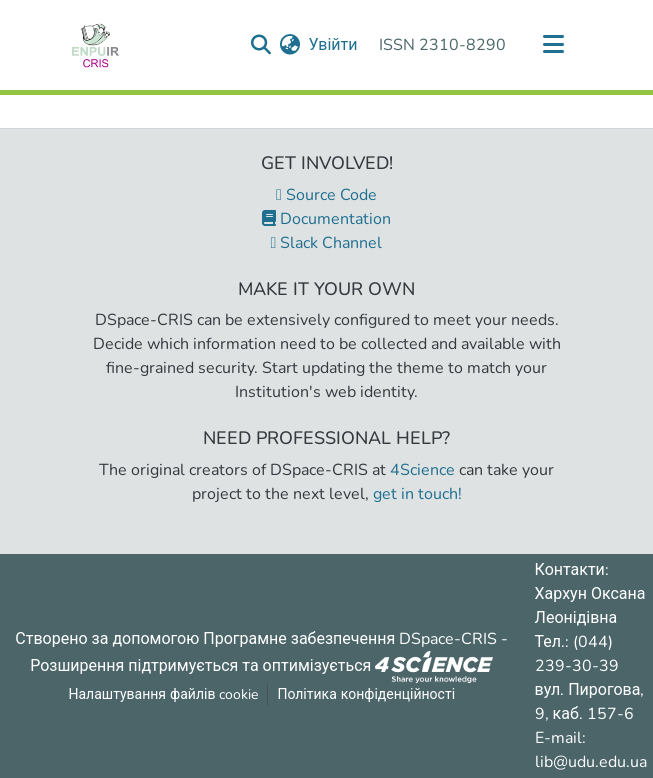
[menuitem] (289, 45)
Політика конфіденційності (366, 694)
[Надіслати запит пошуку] (260, 45)
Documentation (326, 219)
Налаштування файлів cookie (164, 694)
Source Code (326, 195)
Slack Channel (327, 243)
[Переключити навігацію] (554, 45)
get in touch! (417, 494)
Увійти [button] (333, 45)
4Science (422, 470)
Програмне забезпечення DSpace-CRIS (350, 639)
